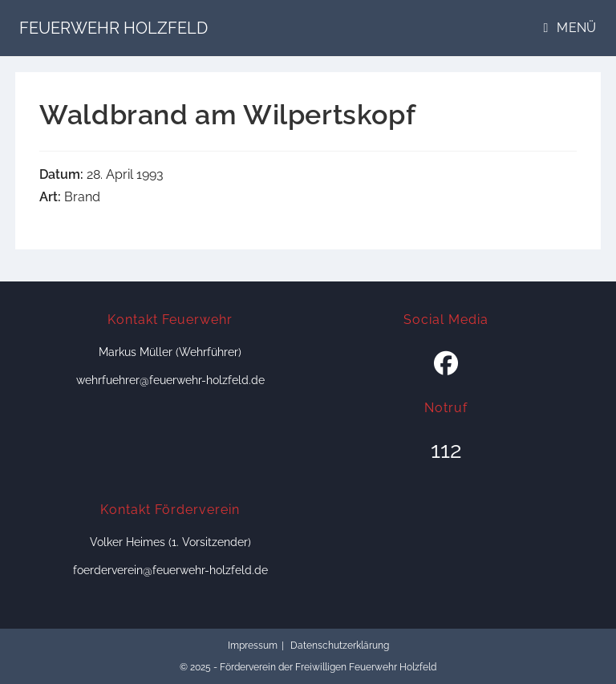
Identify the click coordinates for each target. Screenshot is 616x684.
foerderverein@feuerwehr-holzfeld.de (170, 570)
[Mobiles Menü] (570, 28)
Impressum (253, 646)
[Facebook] (446, 364)
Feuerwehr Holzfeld (113, 28)
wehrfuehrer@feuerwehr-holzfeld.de (170, 380)
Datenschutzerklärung (340, 646)
